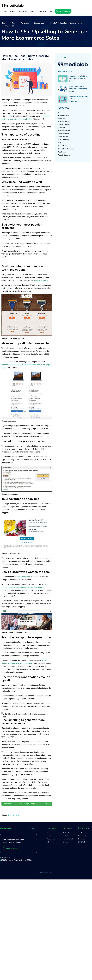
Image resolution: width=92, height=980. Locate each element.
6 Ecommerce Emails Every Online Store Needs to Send (78, 89)
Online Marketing (64, 137)
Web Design (62, 152)
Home (5, 11)
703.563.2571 (6, 857)
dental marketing (63, 115)
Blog (50, 11)
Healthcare (81, 833)
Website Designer (64, 155)
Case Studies (23, 11)
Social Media (62, 146)
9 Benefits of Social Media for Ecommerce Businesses (78, 99)
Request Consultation (63, 11)
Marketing (61, 128)
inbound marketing (64, 125)
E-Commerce (82, 839)
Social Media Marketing (66, 149)
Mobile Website (63, 134)
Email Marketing (63, 122)
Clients (32, 11)
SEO (59, 143)
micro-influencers (64, 131)
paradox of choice (41, 280)
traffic (10, 116)
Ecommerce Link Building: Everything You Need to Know (78, 79)
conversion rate (24, 577)
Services (13, 11)
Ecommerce (62, 119)
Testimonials (41, 11)
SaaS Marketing (63, 140)
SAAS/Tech (82, 842)
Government (82, 836)
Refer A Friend (12, 849)
